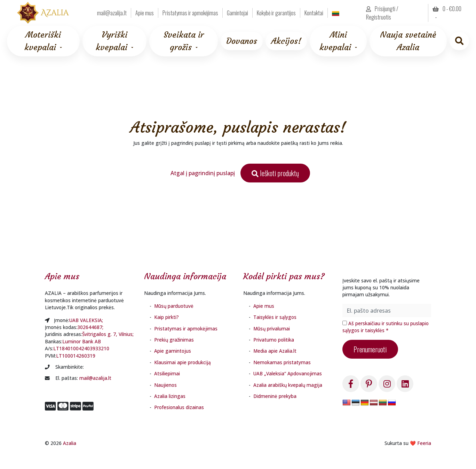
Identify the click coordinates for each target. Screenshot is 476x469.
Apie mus (145, 13)
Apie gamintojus (173, 351)
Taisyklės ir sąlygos (275, 317)
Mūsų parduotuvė (174, 306)
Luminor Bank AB (82, 341)
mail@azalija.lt (112, 13)
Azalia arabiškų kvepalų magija (288, 385)
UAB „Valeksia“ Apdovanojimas (288, 373)
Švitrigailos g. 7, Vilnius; (108, 334)
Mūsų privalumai (272, 329)
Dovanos (242, 41)
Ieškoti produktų (275, 173)
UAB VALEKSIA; (86, 320)
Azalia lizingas (170, 396)
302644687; (90, 327)
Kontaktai (314, 13)
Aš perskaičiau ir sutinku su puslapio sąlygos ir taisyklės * (386, 327)
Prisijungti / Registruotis (382, 13)
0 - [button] (447, 9)
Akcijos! (286, 41)
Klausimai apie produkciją (183, 362)
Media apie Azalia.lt (275, 351)
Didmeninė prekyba (275, 396)
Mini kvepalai (335, 41)
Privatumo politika (274, 340)
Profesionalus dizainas (179, 407)
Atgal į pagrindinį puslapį (203, 173)
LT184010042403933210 (81, 348)
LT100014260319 (76, 356)
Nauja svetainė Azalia (408, 41)
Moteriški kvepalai (43, 41)
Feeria (424, 443)
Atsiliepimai (167, 373)
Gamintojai (237, 13)
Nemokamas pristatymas (282, 362)
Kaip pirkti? (166, 317)
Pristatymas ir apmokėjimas (190, 13)
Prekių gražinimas (174, 340)
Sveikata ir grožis (184, 41)
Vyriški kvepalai (112, 41)
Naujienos (165, 385)
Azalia (70, 443)
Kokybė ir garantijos (276, 13)
